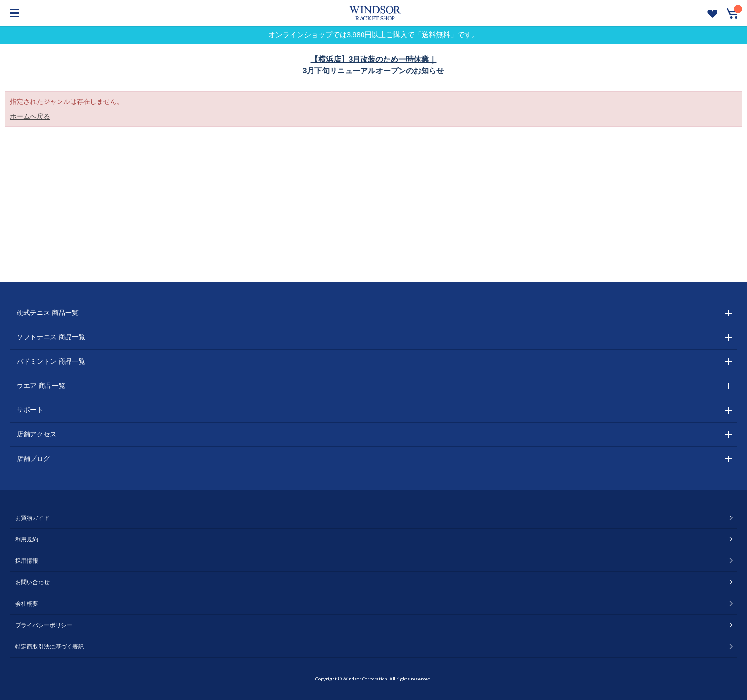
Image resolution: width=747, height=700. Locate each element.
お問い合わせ (32, 582)
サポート (30, 410)
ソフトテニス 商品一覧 (51, 337)
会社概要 (27, 604)
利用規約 (27, 539)
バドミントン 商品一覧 (51, 361)
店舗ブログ (33, 458)
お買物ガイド (32, 518)
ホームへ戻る (30, 116)
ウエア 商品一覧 (41, 386)
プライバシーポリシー (44, 625)
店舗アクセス (37, 434)
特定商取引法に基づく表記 (50, 647)
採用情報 (27, 561)
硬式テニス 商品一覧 (48, 313)
